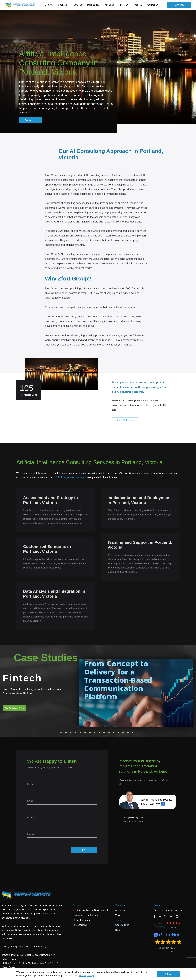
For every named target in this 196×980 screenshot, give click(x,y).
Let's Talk (179, 5)
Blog (118, 930)
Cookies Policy (39, 947)
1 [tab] (61, 732)
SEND (84, 850)
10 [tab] (104, 732)
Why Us (119, 915)
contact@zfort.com (134, 822)
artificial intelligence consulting (68, 477)
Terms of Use (24, 947)
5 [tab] (80, 732)
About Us (120, 910)
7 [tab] (90, 732)
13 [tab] (118, 732)
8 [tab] (95, 732)
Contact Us (153, 5)
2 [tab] (66, 732)
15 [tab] (128, 732)
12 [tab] (114, 732)
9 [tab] (99, 732)
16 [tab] (133, 732)
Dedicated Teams (82, 920)
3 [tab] (71, 732)
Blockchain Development (86, 915)
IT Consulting (80, 925)
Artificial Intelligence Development (90, 910)
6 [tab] (85, 732)
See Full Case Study (14, 708)
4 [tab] (76, 732)
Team (118, 920)
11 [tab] (109, 732)
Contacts (158, 905)
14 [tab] (123, 732)
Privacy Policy (86, 976)
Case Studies (122, 925)
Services (78, 905)
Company (120, 905)
